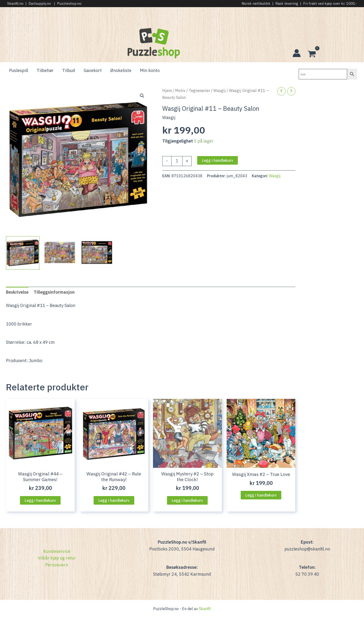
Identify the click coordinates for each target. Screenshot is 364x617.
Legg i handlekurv (218, 160)
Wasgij (220, 91)
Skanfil (205, 609)
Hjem (167, 91)
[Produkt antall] (177, 161)
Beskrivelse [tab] (17, 292)
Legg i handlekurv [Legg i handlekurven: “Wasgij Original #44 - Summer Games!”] (40, 500)
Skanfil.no (15, 3)
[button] (142, 96)
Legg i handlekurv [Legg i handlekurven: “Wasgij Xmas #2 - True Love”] (261, 495)
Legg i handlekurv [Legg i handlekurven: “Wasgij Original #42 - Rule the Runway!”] (114, 500)
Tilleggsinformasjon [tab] (54, 292)
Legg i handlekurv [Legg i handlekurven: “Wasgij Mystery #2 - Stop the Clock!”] (187, 500)
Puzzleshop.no (69, 3)
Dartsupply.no (40, 3)
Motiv (180, 91)
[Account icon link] (297, 53)
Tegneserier (199, 91)
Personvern (57, 565)
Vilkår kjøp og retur (57, 558)
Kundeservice (57, 551)
